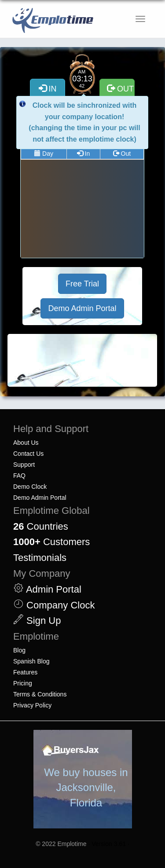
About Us (26, 443)
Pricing (23, 683)
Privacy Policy (32, 705)
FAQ (19, 476)
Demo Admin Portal (82, 308)
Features (25, 672)
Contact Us (28, 454)
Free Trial (82, 284)
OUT (120, 89)
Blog (19, 650)
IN (48, 89)
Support (24, 465)
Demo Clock (30, 487)
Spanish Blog (31, 661)
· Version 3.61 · (108, 844)
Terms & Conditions (40, 694)
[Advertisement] (82, 360)
